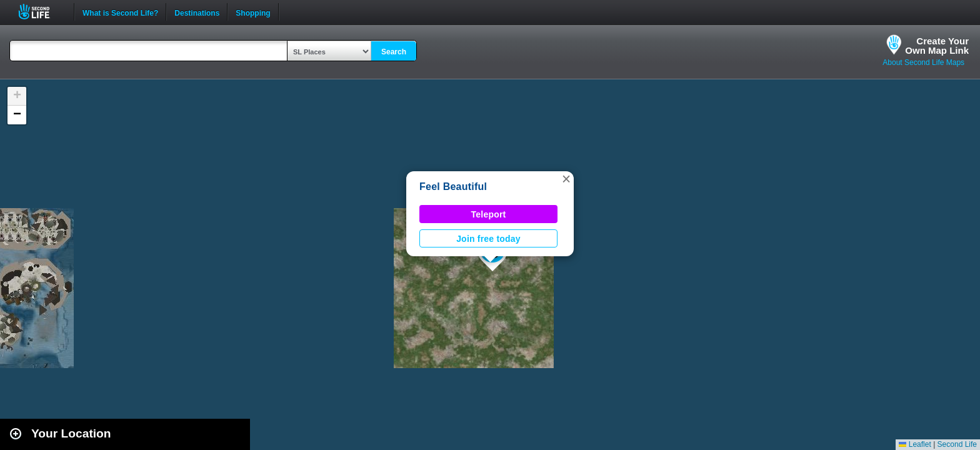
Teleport (489, 214)
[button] (566, 179)
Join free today (488, 239)
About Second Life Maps (923, 62)
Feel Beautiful (453, 187)
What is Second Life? (120, 12)
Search (394, 52)
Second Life (41, 12)
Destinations (197, 12)
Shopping (253, 12)
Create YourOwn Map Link (937, 46)
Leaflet (915, 444)
